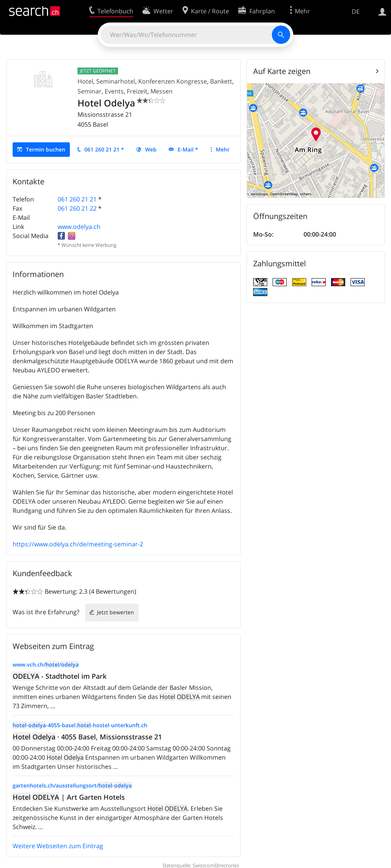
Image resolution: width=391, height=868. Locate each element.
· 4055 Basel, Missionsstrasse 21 (87, 737)
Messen (162, 91)
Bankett (221, 81)
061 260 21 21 (77, 199)
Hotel (85, 81)
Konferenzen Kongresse (173, 81)
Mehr (223, 149)
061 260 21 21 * (104, 149)
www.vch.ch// (46, 664)
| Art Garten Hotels (69, 797)
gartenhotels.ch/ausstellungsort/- (72, 785)
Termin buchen (46, 149)
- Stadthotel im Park (60, 676)
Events (114, 91)
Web (151, 149)
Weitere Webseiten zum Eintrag (58, 846)
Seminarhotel (116, 81)
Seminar (90, 91)
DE (356, 11)
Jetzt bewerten (116, 612)
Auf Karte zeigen (282, 71)
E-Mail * (188, 149)
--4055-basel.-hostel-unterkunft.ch (80, 725)
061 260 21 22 (77, 208)
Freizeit (137, 91)
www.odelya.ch (79, 227)
